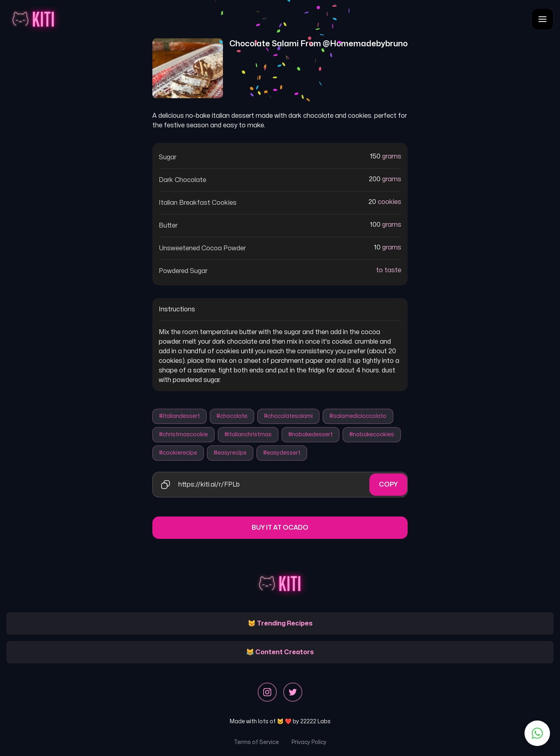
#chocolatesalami (288, 416)
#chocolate (232, 416)
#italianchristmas (248, 434)
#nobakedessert (311, 434)
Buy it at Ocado (280, 528)
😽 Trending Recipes (280, 623)
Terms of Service (256, 742)
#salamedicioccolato (358, 416)
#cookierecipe (178, 453)
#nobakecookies (372, 434)
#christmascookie (183, 434)
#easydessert (282, 453)
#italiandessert (179, 416)
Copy (388, 485)
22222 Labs (315, 721)
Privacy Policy (309, 742)
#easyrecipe (230, 453)
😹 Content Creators (280, 652)
